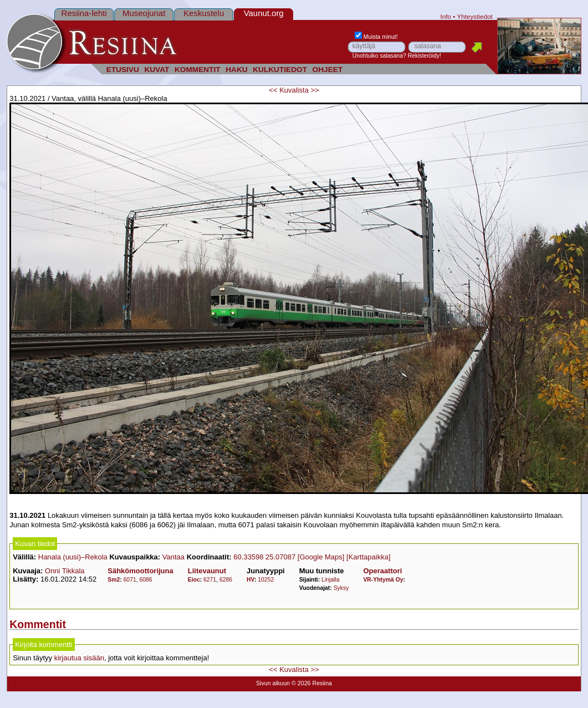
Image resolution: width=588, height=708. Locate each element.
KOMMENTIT (198, 70)
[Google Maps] (321, 557)
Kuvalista (294, 90)
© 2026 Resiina (312, 683)
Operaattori (382, 571)
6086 (145, 580)
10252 (266, 580)
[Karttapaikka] (369, 557)
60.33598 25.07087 (264, 557)
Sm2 (114, 580)
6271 (210, 580)
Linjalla (330, 580)
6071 (130, 580)
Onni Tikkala (65, 571)
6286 (226, 580)
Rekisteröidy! (425, 56)
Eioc (194, 580)
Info (446, 16)
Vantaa (173, 557)
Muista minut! (376, 37)
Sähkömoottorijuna (140, 571)
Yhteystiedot (474, 16)
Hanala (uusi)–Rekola (73, 557)
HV (250, 580)
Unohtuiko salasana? (379, 56)
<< (273, 90)
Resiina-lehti (84, 13)
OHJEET (328, 70)
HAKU (236, 70)
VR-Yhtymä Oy (383, 580)
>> (315, 90)
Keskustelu (204, 13)
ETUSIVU (123, 70)
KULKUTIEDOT (280, 70)
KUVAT (157, 70)
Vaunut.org (264, 13)
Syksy (341, 588)
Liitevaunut (207, 571)
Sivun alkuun (273, 683)
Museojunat (144, 13)
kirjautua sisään (79, 658)
